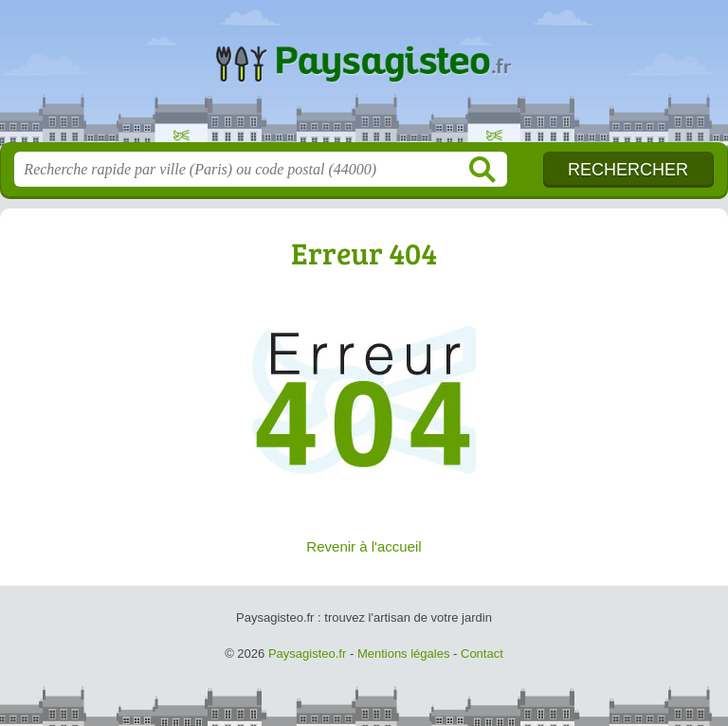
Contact (482, 653)
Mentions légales (404, 653)
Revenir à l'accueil (364, 546)
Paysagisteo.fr (364, 78)
